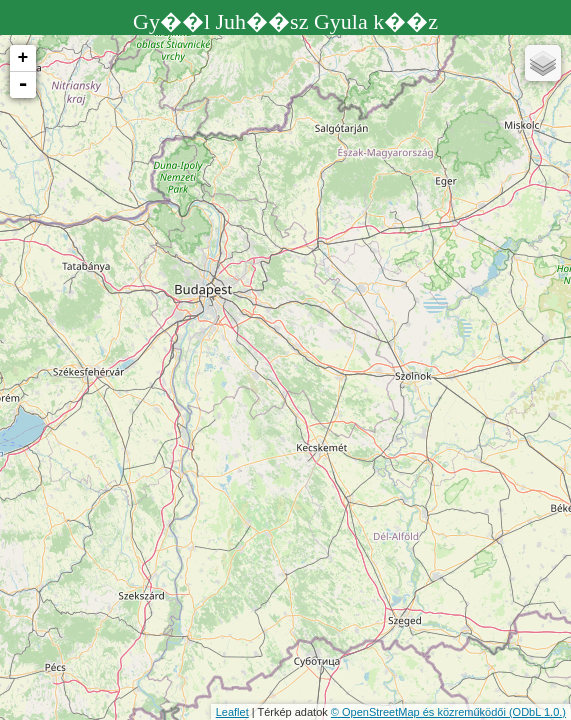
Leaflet (232, 712)
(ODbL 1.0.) (537, 712)
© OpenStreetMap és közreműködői (420, 712)
